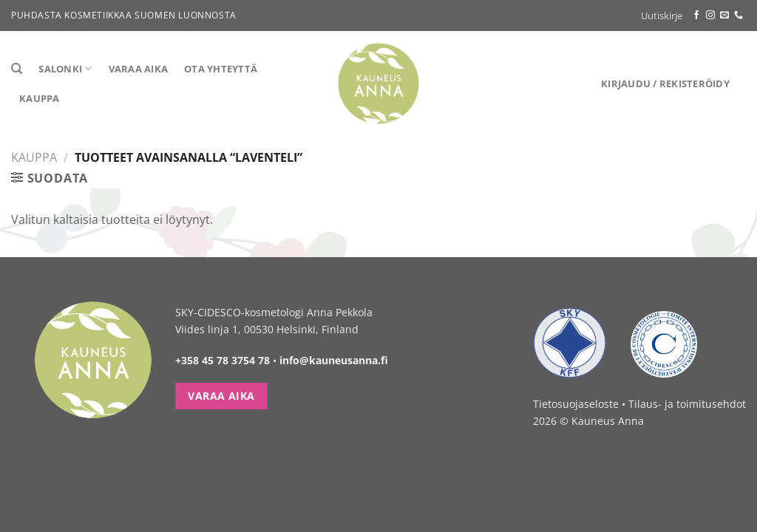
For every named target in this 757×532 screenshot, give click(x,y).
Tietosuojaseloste (576, 404)
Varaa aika (139, 69)
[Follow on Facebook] (696, 16)
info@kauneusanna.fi (334, 360)
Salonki (65, 68)
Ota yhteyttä (221, 69)
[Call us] (739, 16)
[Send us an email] (724, 16)
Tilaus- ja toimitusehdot (687, 404)
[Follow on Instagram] (710, 16)
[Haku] (17, 69)
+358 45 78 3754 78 (223, 360)
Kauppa (40, 98)
